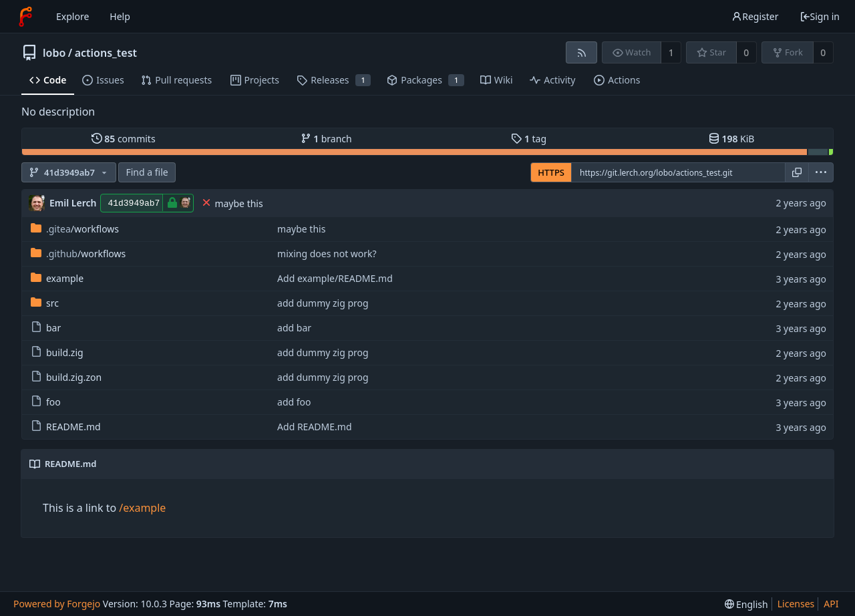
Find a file (147, 172)
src (45, 303)
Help (120, 16)
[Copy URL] (797, 172)
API (831, 604)
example (57, 278)
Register (755, 16)
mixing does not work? (327, 254)
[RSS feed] (581, 52)
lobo (54, 53)
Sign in (820, 16)
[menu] (821, 172)
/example (142, 508)
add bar (294, 328)
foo (46, 402)
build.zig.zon (66, 377)
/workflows (75, 229)
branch (326, 139)
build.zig (57, 352)
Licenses (796, 604)
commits (124, 139)
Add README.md (314, 427)
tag (529, 139)
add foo (294, 402)
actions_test (106, 53)
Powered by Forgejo (57, 604)
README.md (66, 427)
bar (46, 328)
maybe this (238, 203)
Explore (72, 16)
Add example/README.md (335, 278)
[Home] (25, 17)
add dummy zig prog (323, 303)
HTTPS (551, 172)
